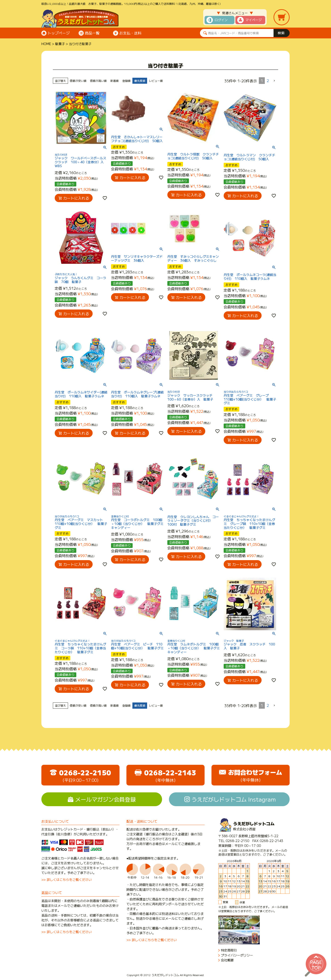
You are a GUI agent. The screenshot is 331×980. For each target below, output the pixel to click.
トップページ (59, 33)
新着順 (114, 81)
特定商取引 (229, 950)
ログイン (221, 20)
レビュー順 (156, 81)
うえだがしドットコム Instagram (234, 799)
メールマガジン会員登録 (106, 799)
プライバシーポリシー (237, 955)
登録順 (126, 81)
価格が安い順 (78, 81)
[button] (274, 81)
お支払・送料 (130, 33)
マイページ (254, 20)
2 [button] (268, 80)
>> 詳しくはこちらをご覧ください (67, 880)
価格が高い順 (98, 81)
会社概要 (227, 960)
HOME (46, 44)
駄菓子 (60, 44)
